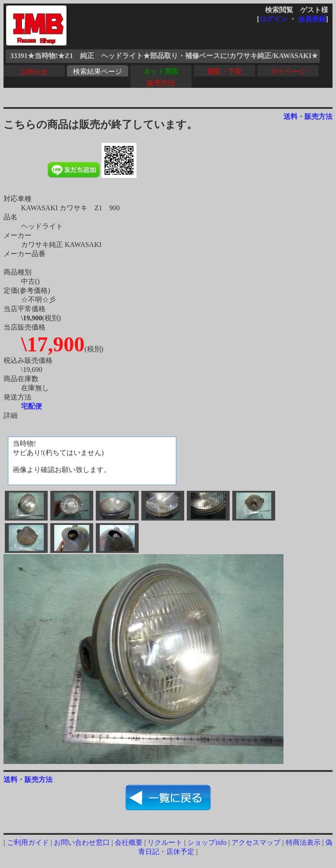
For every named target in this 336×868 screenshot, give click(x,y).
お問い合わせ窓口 (82, 842)
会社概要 (129, 842)
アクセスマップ (256, 842)
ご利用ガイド (28, 842)
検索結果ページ (98, 71)
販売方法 (161, 83)
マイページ (288, 71)
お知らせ (34, 71)
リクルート (165, 842)
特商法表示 (303, 842)
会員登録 (312, 19)
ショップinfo (207, 842)
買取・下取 (224, 71)
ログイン (273, 19)
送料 (290, 116)
